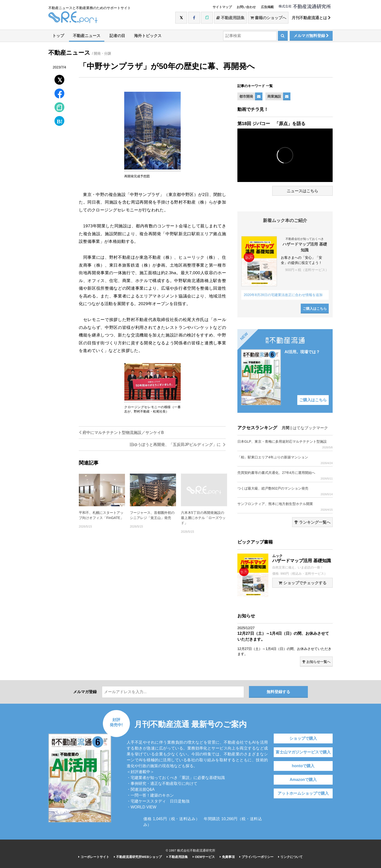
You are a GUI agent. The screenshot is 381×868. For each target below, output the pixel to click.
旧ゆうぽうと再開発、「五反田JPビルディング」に (178, 445)
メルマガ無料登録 (311, 36)
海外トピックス (148, 36)
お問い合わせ (246, 7)
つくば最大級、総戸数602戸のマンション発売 (285, 491)
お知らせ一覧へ (316, 662)
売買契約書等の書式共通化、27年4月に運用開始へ (285, 475)
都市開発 (246, 96)
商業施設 (274, 96)
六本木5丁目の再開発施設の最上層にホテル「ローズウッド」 (203, 518)
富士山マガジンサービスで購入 (303, 752)
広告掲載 (267, 7)
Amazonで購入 (303, 780)
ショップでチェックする (302, 583)
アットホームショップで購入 (303, 793)
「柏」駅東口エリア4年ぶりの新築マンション (285, 460)
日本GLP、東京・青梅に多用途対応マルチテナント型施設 (285, 444)
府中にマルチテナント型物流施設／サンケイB (121, 433)
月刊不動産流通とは (311, 18)
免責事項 (227, 857)
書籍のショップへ (268, 18)
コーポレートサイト (94, 857)
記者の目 (117, 36)
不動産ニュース (87, 36)
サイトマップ (222, 7)
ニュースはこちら (302, 191)
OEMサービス (204, 857)
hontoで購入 (303, 766)
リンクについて (290, 857)
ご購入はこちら (315, 309)
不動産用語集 (230, 18)
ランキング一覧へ (312, 522)
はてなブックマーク (310, 428)
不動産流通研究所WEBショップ (138, 857)
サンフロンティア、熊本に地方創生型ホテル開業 (285, 507)
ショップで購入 (303, 738)
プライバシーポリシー (256, 857)
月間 (286, 428)
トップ (58, 36)
